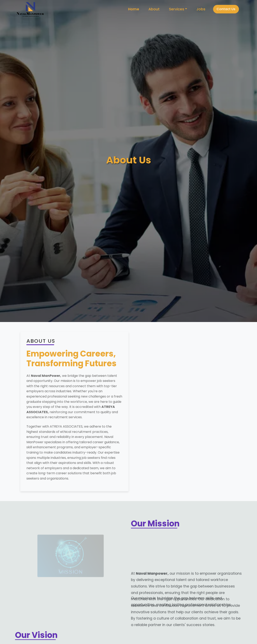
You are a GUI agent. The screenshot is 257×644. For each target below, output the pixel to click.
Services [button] (177, 9)
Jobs (201, 9)
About (154, 9)
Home (134, 9)
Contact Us (226, 9)
